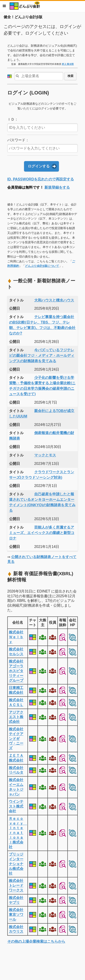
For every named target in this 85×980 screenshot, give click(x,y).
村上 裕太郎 (68, 64)
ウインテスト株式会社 (16, 806)
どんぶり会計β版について (42, 266)
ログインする (39, 166)
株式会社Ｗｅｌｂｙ (16, 637)
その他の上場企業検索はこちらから (36, 941)
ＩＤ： (13, 119)
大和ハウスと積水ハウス (54, 300)
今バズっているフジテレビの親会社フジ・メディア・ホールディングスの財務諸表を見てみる (42, 356)
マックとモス (45, 455)
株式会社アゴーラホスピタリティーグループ (16, 671)
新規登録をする (57, 187)
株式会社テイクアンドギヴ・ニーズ (16, 739)
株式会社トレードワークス (16, 885)
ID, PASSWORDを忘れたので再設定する (41, 179)
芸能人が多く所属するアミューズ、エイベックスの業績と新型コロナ (42, 533)
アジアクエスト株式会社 (16, 717)
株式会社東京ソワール (16, 915)
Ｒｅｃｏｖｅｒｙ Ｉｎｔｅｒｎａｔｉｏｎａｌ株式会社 (18, 833)
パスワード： (18, 140)
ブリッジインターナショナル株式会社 (16, 864)
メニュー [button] (4, 6)
